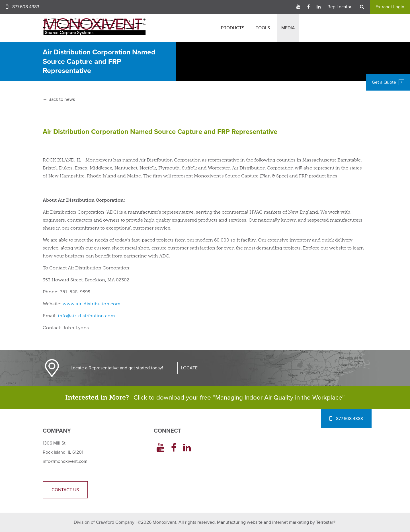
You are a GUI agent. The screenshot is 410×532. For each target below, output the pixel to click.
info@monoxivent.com (65, 461)
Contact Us (65, 490)
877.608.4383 (26, 7)
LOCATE (189, 368)
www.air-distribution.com (92, 304)
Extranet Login (390, 7)
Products (233, 28)
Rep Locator (339, 7)
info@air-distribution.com (86, 316)
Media (288, 28)
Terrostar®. (326, 522)
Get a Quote (388, 82)
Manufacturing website (240, 522)
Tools (263, 28)
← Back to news (59, 99)
